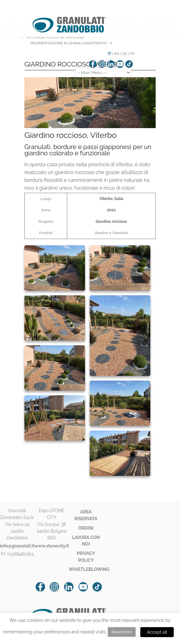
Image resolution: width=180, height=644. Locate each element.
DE (124, 54)
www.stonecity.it (52, 546)
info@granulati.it (17, 546)
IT (110, 54)
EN (117, 54)
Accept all (157, 632)
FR (132, 54)
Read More (122, 632)
